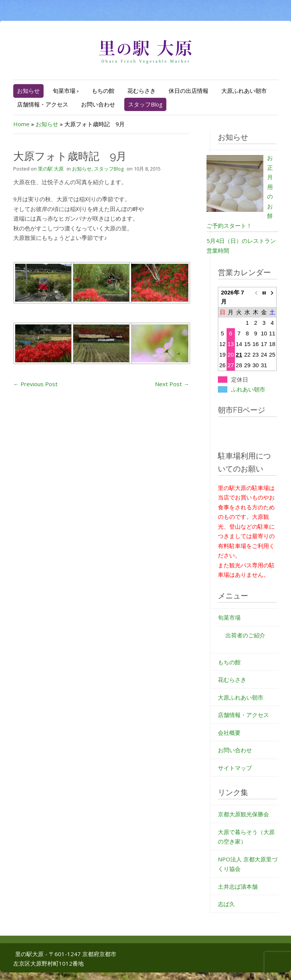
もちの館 (103, 91)
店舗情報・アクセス (43, 104)
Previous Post (35, 384)
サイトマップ (235, 768)
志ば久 (226, 904)
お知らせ (28, 91)
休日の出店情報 (189, 91)
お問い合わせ (98, 104)
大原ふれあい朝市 (244, 91)
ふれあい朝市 (248, 389)
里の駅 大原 (51, 169)
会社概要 (229, 733)
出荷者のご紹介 (245, 635)
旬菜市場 (66, 91)
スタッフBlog (145, 104)
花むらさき (142, 91)
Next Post (172, 384)
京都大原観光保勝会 (243, 814)
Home (21, 124)
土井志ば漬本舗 (238, 886)
